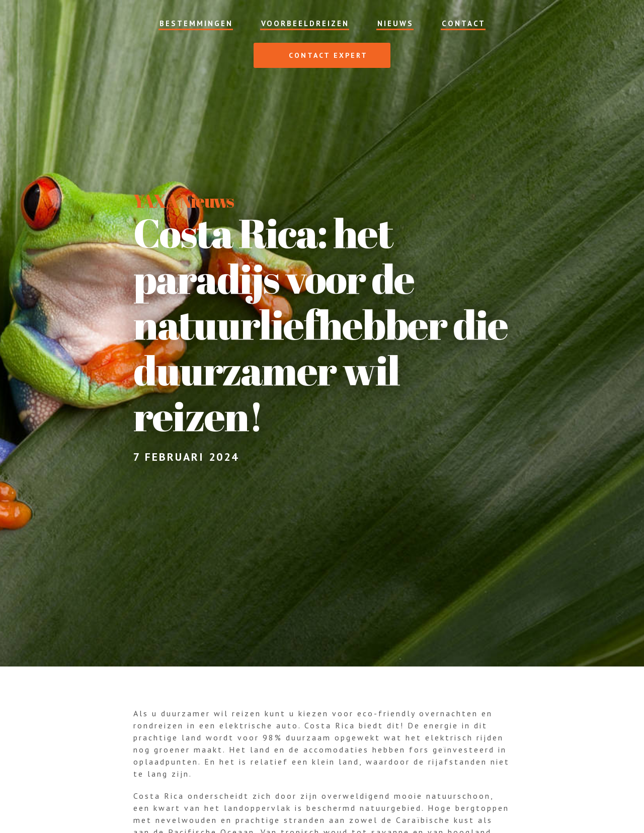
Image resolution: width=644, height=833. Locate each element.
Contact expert (317, 55)
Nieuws (395, 23)
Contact (464, 23)
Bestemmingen (196, 23)
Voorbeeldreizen (305, 23)
